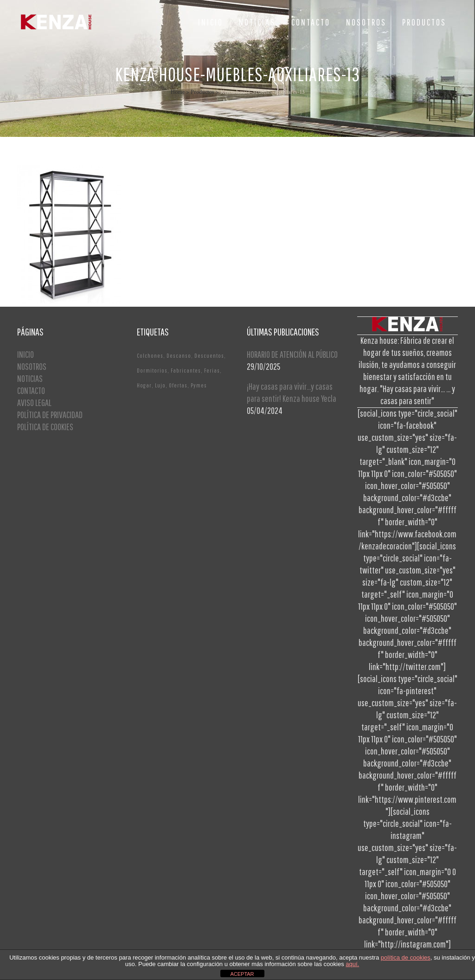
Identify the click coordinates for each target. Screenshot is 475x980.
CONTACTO (31, 390)
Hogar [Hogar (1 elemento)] (144, 385)
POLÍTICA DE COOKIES (45, 427)
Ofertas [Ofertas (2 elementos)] (178, 385)
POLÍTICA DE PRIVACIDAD (50, 415)
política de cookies (406, 957)
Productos (202, 92)
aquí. (352, 964)
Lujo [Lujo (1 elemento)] (160, 385)
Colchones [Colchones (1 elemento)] (150, 356)
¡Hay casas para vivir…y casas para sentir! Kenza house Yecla (292, 392)
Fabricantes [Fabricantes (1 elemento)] (186, 371)
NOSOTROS (32, 366)
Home (178, 92)
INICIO (26, 354)
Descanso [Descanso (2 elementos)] (179, 356)
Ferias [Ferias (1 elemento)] (212, 371)
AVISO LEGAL (34, 403)
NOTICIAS (30, 378)
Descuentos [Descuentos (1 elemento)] (209, 356)
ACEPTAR (242, 974)
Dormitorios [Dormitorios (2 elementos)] (152, 371)
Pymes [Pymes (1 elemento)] (199, 385)
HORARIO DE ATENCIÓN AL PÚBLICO (292, 354)
